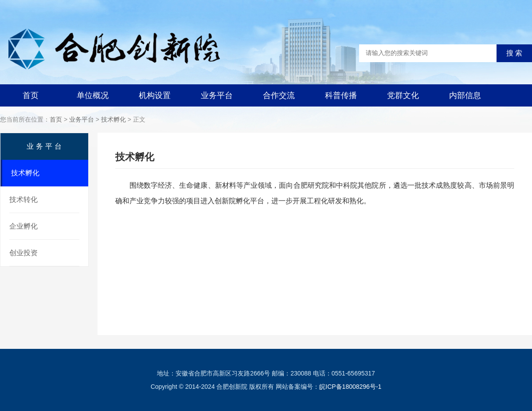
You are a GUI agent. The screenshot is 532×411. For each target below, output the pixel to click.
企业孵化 (23, 226)
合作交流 (279, 95)
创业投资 (23, 253)
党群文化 (403, 95)
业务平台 (217, 95)
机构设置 (155, 95)
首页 (31, 95)
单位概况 (93, 95)
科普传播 (341, 95)
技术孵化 (113, 119)
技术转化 (23, 200)
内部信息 (465, 95)
